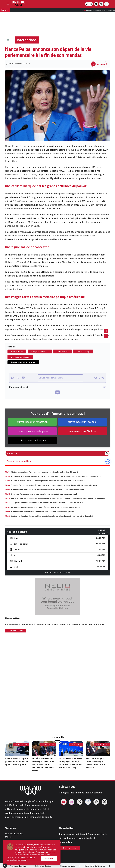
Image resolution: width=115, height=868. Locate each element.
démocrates (62, 351)
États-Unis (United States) (23, 362)
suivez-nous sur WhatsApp (32, 422)
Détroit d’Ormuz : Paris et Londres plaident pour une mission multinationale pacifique (48, 481)
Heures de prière (14, 834)
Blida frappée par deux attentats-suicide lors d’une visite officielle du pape (44, 520)
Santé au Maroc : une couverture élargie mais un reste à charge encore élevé (44, 494)
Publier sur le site (43, 866)
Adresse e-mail (16, 631)
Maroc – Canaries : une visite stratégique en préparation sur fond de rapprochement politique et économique (58, 498)
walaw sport (12, 852)
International (27, 40)
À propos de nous (18, 866)
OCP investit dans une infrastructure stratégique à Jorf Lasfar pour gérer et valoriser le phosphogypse (56, 476)
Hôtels (9, 844)
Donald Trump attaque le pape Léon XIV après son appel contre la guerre (17, 761)
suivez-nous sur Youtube (83, 431)
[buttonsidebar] (8, 4)
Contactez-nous (68, 866)
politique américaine (20, 357)
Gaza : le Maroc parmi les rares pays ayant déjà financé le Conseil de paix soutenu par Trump (71, 763)
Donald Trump (83, 351)
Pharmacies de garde (16, 841)
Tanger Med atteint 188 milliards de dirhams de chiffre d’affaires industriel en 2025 (47, 503)
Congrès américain (40, 351)
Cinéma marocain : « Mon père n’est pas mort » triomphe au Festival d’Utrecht (45, 472)
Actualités (76, 744)
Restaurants (12, 848)
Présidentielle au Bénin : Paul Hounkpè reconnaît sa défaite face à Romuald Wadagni (47, 489)
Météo (9, 837)
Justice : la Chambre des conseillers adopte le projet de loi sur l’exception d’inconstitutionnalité (52, 516)
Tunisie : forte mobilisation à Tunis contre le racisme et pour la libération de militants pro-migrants (54, 485)
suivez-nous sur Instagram (32, 431)
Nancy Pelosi (17, 351)
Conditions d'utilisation (95, 866)
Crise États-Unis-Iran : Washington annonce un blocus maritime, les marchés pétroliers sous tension (43, 764)
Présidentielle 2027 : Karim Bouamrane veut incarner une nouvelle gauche (43, 511)
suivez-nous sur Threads (32, 440)
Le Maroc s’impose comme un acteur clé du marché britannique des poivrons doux (46, 507)
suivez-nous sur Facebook (83, 422)
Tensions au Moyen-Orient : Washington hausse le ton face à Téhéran (95, 763)
